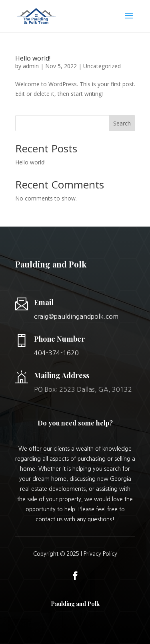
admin (31, 66)
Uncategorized (102, 66)
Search (122, 123)
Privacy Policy (100, 554)
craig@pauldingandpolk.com (76, 316)
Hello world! (33, 58)
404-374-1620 (56, 353)
